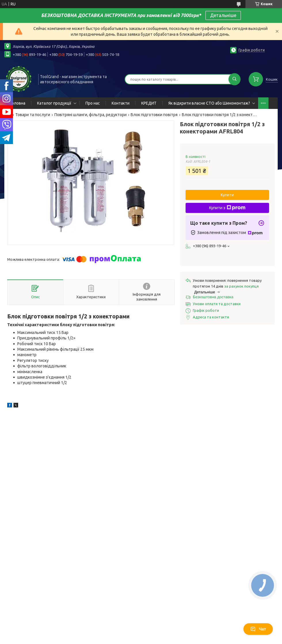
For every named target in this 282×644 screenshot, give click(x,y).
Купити (227, 195)
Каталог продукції (54, 103)
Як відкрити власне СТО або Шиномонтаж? (209, 103)
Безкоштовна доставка (213, 297)
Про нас (93, 103)
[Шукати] (235, 79)
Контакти (121, 103)
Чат (258, 629)
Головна (18, 103)
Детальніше (223, 15)
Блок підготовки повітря (154, 115)
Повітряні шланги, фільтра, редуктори (90, 115)
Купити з (227, 208)
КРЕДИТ (149, 103)
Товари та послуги (33, 115)
